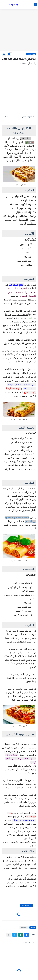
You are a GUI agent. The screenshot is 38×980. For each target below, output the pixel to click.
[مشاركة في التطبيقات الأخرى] (9, 935)
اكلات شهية (31, 54)
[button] (27, 935)
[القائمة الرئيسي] (36, 5)
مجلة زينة (14, 5)
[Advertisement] (19, 30)
